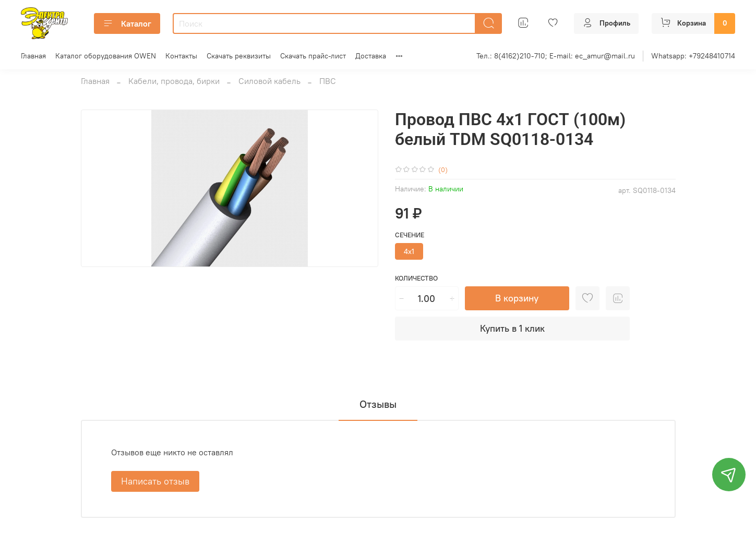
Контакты (181, 56)
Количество (416, 278)
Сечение (410, 235)
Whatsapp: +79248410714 (693, 56)
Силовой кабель (269, 81)
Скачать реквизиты (239, 56)
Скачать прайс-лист (313, 56)
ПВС (328, 81)
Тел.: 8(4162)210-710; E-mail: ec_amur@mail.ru (556, 56)
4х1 (409, 251)
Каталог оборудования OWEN (106, 56)
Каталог (127, 23)
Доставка (371, 56)
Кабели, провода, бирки (174, 81)
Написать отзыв (155, 481)
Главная (33, 56)
